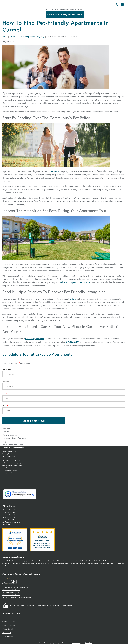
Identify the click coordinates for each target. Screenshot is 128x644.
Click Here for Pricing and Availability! (65, 14)
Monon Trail (7, 633)
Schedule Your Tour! (34, 421)
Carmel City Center (9, 625)
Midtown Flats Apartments (12, 592)
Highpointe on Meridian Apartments (15, 587)
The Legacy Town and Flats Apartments (17, 597)
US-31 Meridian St (9, 636)
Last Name (6, 382)
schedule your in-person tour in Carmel (74, 282)
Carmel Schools (8, 629)
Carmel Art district (9, 622)
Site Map (88, 643)
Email (4, 394)
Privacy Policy (76, 643)
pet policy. (55, 171)
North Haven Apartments (11, 590)
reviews (73, 299)
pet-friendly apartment (35, 339)
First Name (7, 369)
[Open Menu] (122, 5)
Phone (5, 406)
